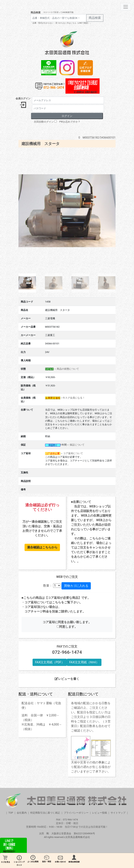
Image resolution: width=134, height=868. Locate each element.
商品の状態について (68, 369)
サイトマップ (118, 813)
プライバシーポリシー (76, 813)
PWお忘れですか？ (70, 122)
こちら (57, 602)
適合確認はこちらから (42, 547)
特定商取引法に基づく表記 (45, 813)
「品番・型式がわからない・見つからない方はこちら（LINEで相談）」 (61, 23)
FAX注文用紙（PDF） (50, 662)
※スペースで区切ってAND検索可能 (59, 12)
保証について (77, 445)
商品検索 (36, 12)
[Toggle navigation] (126, 7)
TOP (11, 813)
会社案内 (22, 813)
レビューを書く (67, 679)
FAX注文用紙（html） (84, 662)
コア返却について (73, 453)
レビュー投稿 (100, 813)
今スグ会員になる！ (74, 398)
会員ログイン (23, 98)
